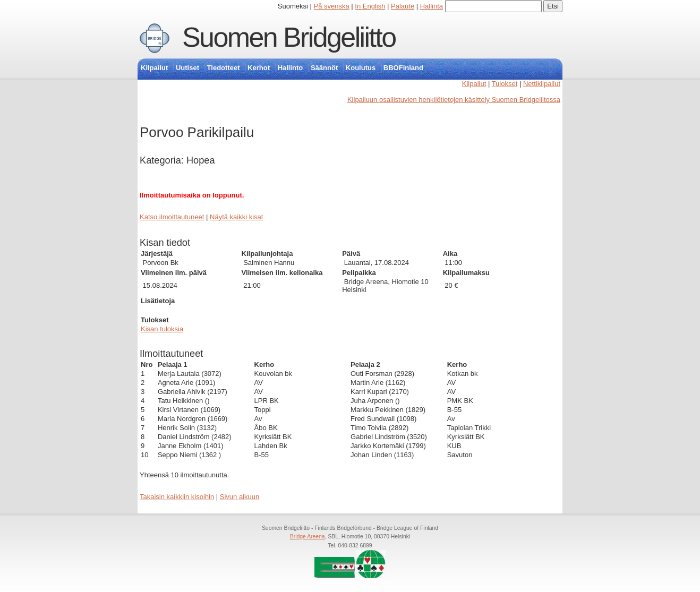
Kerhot (259, 68)
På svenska (332, 6)
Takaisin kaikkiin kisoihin (177, 497)
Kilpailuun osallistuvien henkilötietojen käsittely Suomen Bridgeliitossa (454, 100)
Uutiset (187, 68)
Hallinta (432, 6)
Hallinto (291, 68)
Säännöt (324, 68)
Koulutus (361, 68)
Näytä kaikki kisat (236, 217)
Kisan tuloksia (162, 329)
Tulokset (505, 84)
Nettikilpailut (542, 84)
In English (370, 6)
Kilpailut (154, 68)
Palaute (403, 6)
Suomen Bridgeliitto (289, 37)
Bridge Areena (308, 537)
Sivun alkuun (240, 497)
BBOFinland (403, 68)
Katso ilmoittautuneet (172, 217)
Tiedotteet (224, 68)
